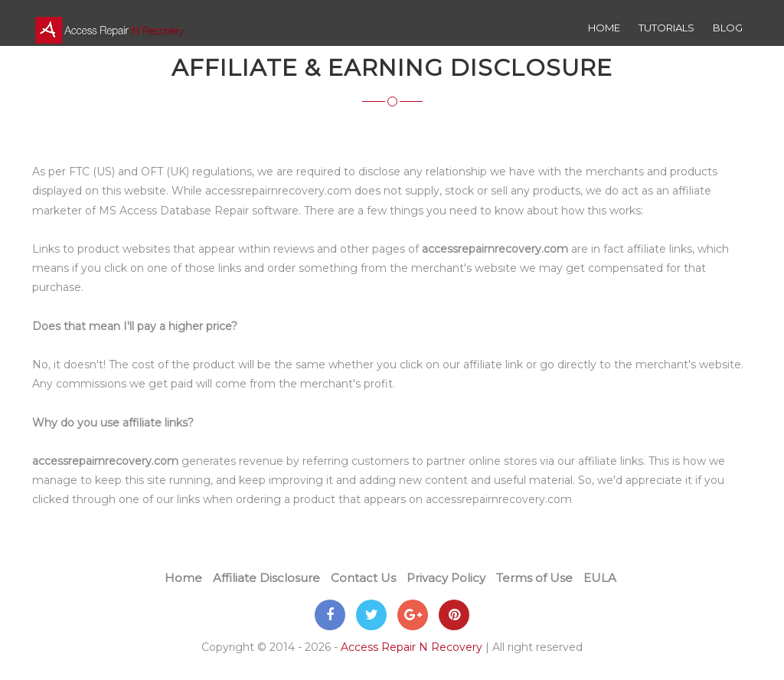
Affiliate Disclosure (266, 578)
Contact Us (363, 578)
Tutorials (666, 28)
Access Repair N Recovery (412, 647)
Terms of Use (534, 578)
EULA (600, 578)
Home (604, 28)
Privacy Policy (446, 578)
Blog (728, 28)
